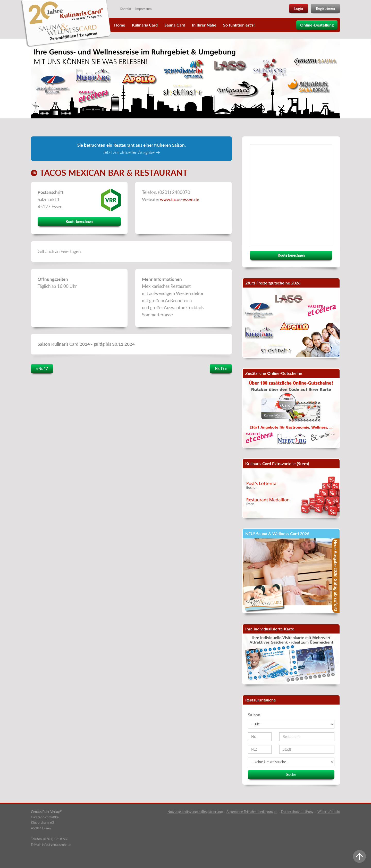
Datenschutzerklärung (297, 812)
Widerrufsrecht (329, 812)
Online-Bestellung (317, 25)
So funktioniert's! (239, 25)
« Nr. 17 (42, 368)
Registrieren (325, 8)
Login (299, 8)
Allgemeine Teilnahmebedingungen (252, 812)
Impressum (144, 9)
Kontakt (126, 9)
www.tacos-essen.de (180, 199)
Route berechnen (79, 222)
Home (120, 25)
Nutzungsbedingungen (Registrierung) (195, 812)
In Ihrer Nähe (204, 25)
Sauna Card (175, 25)
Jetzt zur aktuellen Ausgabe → (131, 152)
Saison (254, 715)
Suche (291, 774)
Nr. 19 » (221, 368)
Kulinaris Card (145, 25)
